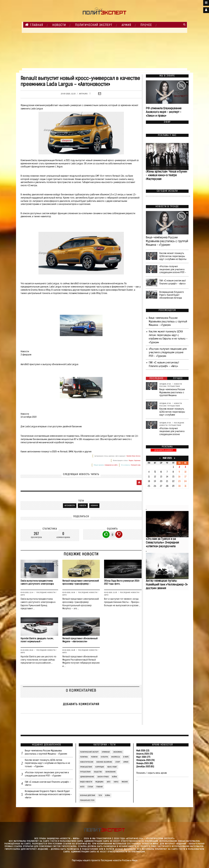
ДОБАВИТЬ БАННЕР (163, 450)
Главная (34, 25)
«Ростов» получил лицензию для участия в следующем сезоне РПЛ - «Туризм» (168, 353)
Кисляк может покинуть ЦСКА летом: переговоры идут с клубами (172, 412)
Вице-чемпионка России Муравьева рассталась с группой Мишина (172, 393)
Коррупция (100, 767)
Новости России (87, 762)
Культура (104, 757)
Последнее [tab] (157, 378)
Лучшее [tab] (178, 378)
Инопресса (116, 757)
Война (114, 777)
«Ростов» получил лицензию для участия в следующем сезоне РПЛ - (173, 270)
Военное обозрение (104, 762)
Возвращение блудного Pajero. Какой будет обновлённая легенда (172, 295)
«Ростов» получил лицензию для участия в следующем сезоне (172, 431)
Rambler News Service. (134, 456)
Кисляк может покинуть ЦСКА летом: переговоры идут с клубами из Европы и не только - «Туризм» (47, 763)
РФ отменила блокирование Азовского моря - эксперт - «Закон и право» (164, 112)
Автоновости (70, 506)
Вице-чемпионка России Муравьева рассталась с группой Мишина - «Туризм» (167, 241)
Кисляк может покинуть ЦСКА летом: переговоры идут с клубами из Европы (173, 256)
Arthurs (83, 94)
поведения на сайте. (111, 465)
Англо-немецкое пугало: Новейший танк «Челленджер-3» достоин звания (167, 585)
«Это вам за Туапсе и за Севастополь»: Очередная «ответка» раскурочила (162, 543)
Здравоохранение (87, 777)
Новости (83, 506)
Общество (98, 772)
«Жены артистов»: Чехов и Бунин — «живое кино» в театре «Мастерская (166, 176)
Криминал (106, 752)
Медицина (99, 782)
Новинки (94, 506)
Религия (94, 757)
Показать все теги (87, 800)
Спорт (118, 762)
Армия (126, 25)
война (107, 796)
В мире (126, 757)
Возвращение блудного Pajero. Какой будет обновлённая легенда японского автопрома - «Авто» (48, 795)
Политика (84, 757)
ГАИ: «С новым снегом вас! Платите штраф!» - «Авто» (172, 282)
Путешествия (174, 386)
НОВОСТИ (59, 25)
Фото (82, 787)
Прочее (146, 25)
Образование (110, 772)
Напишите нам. (136, 465)
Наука (116, 782)
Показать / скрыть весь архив (152, 773)
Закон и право (103, 777)
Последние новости (46, 593)
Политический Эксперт (94, 25)
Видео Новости (86, 782)
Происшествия (86, 767)
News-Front (112, 767)
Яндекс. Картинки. (135, 461)
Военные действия (88, 796)
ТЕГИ (100, 796)
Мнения (125, 782)
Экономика (118, 752)
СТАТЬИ (90, 787)
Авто (23, 595)
